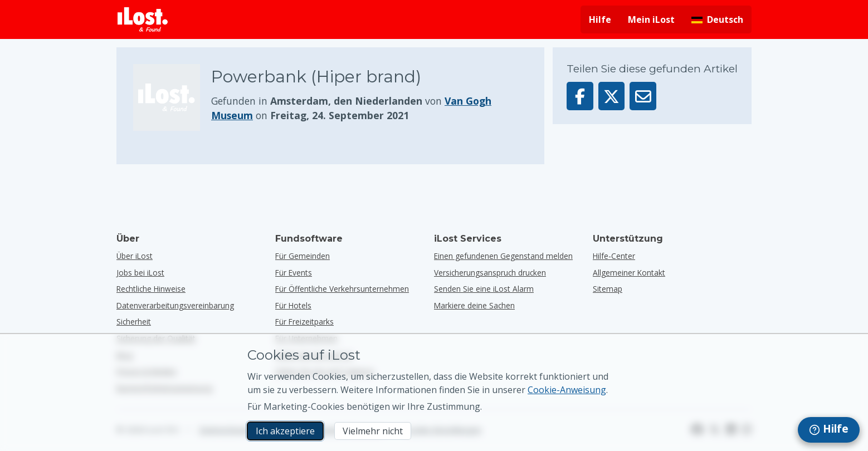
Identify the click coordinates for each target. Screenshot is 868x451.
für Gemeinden (303, 256)
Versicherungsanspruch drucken (490, 273)
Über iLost (135, 256)
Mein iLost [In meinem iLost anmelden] (651, 19)
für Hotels (293, 305)
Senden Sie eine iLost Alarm (484, 289)
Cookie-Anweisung (567, 390)
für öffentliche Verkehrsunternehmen (342, 289)
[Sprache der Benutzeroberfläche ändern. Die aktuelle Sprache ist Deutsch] (717, 19)
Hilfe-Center (614, 256)
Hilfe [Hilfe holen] (600, 19)
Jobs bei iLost (140, 273)
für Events (294, 273)
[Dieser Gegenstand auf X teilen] (612, 96)
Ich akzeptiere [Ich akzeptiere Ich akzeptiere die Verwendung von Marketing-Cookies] (285, 431)
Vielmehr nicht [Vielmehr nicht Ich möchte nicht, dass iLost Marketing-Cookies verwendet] (373, 431)
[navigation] (829, 430)
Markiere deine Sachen (474, 305)
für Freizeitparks (304, 322)
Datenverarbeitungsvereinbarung (175, 305)
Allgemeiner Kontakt (629, 273)
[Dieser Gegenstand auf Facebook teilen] (580, 96)
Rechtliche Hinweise (151, 289)
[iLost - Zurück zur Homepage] (143, 19)
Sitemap (608, 289)
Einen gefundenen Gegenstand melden (503, 256)
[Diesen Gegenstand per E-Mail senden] (643, 96)
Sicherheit (134, 322)
